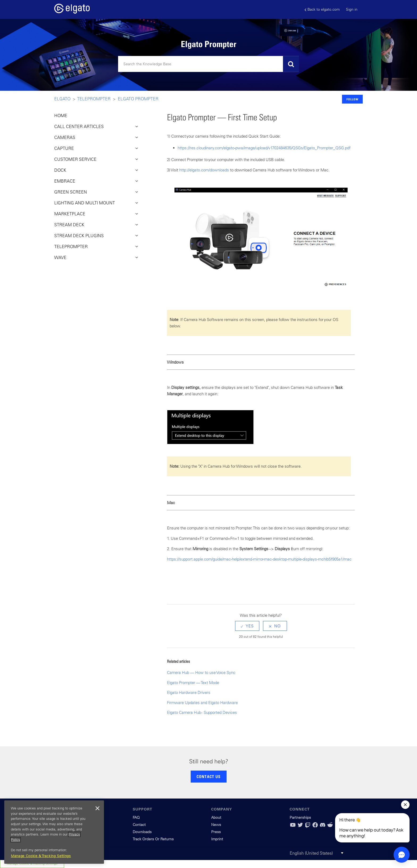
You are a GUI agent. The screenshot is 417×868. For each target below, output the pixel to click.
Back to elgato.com (322, 9)
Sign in (352, 9)
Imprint (217, 839)
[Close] (97, 808)
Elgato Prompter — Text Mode (193, 683)
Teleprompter (94, 99)
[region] (54, 832)
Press (216, 832)
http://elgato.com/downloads (204, 170)
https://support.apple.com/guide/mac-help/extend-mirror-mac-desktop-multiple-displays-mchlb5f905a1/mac (259, 559)
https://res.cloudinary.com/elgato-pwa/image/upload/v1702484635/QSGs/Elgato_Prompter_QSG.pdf (264, 148)
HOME (61, 116)
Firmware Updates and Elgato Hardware (202, 703)
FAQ (136, 817)
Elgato (62, 99)
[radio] (247, 626)
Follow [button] (353, 99)
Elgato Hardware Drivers (189, 692)
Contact (139, 825)
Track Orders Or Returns (153, 839)
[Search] (208, 64)
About (216, 817)
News (216, 825)
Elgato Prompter (138, 99)
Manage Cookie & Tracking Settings (41, 856)
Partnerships (300, 817)
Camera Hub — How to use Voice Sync (201, 672)
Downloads (142, 832)
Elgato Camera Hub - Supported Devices (202, 712)
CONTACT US (208, 776)
